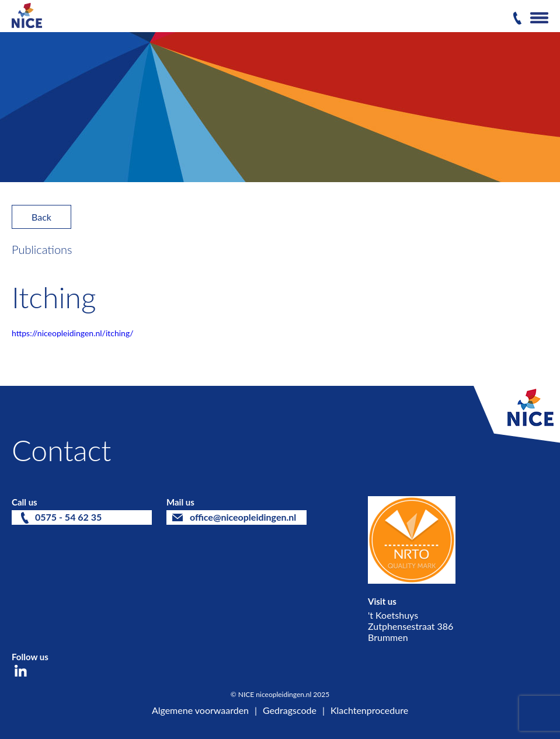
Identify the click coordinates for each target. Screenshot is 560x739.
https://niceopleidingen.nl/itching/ (73, 333)
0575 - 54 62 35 (68, 517)
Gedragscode (290, 710)
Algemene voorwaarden (200, 710)
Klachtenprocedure (369, 710)
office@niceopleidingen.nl (243, 517)
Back (41, 217)
